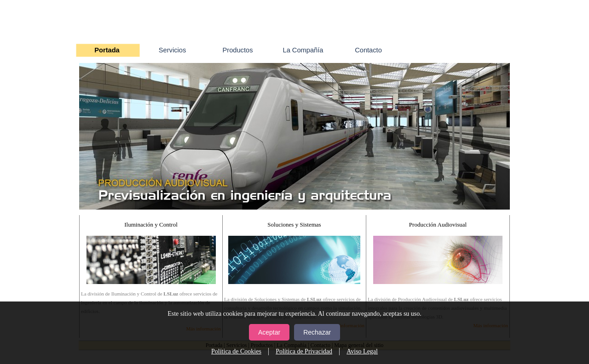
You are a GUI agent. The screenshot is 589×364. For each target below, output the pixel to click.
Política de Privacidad (304, 351)
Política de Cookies (236, 351)
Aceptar (269, 332)
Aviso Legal (362, 351)
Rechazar (317, 332)
